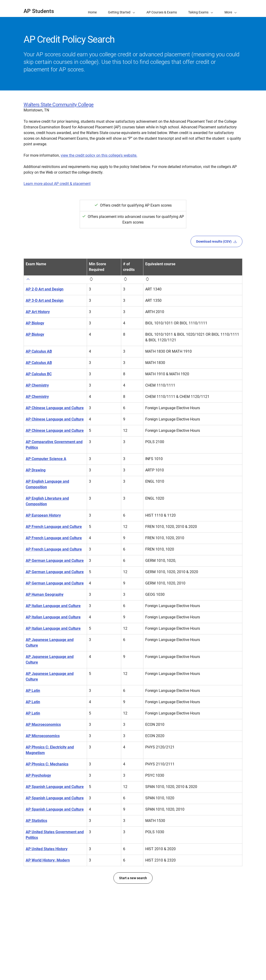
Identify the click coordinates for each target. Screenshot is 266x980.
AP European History (43, 527)
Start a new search (133, 957)
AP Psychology (38, 838)
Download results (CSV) (216, 241)
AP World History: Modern (48, 939)
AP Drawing (36, 481)
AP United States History (47, 928)
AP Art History (38, 306)
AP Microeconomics (43, 798)
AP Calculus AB (39, 346)
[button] (231, 8)
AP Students (39, 11)
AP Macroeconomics (43, 787)
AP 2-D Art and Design (45, 284)
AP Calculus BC (39, 368)
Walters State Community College (59, 105)
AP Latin (33, 753)
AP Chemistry (37, 380)
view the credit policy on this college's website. (99, 155)
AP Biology (35, 317)
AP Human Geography (45, 640)
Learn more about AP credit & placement (57, 184)
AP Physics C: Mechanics (47, 826)
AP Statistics (36, 900)
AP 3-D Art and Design (45, 295)
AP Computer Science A (46, 470)
